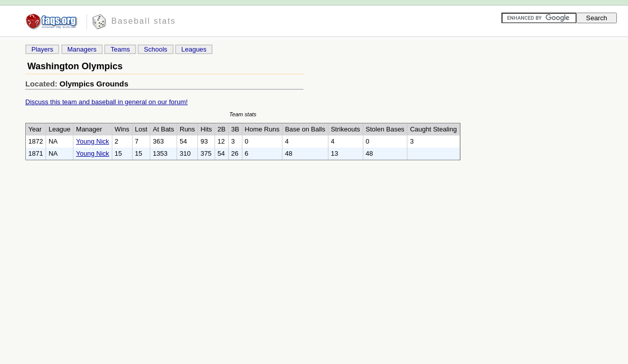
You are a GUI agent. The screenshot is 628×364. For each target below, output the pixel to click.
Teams (120, 49)
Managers (82, 49)
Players (42, 49)
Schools (155, 49)
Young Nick (92, 141)
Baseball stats (144, 21)
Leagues (194, 49)
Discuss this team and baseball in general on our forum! (107, 102)
